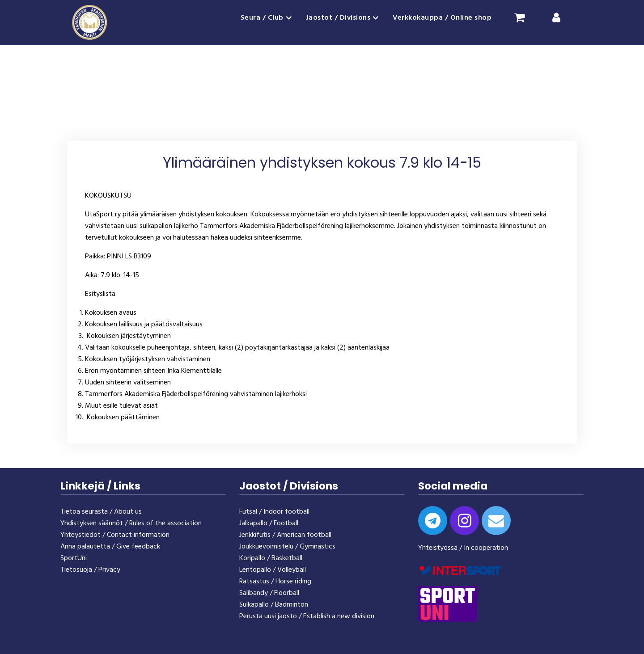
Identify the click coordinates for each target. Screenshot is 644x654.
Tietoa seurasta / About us (101, 512)
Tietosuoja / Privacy (90, 570)
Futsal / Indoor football (274, 512)
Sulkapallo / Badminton (274, 605)
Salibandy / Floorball (269, 593)
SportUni (74, 558)
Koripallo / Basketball (271, 558)
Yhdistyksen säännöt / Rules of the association (131, 523)
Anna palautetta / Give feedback (110, 547)
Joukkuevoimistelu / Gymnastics (287, 547)
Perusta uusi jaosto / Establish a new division (307, 616)
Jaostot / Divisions (338, 18)
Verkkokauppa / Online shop (442, 18)
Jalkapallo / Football (269, 523)
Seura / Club (262, 18)
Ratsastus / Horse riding (275, 582)
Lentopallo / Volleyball (273, 570)
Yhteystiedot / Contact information (115, 535)
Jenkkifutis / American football (285, 535)
